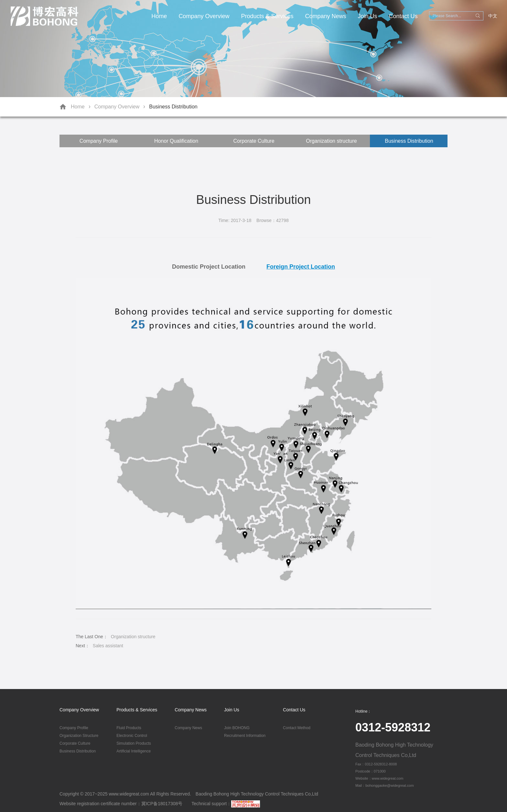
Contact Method (297, 728)
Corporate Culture (254, 141)
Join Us (368, 16)
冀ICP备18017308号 (162, 804)
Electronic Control (132, 736)
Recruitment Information (245, 736)
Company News (326, 16)
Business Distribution (173, 107)
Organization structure (331, 141)
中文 (493, 16)
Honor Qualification (176, 141)
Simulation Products (134, 743)
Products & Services (267, 16)
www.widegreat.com (129, 794)
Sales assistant (108, 646)
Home (159, 16)
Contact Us (403, 16)
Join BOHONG (237, 728)
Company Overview (204, 16)
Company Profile (99, 141)
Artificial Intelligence (134, 751)
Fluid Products (129, 728)
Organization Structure (79, 736)
